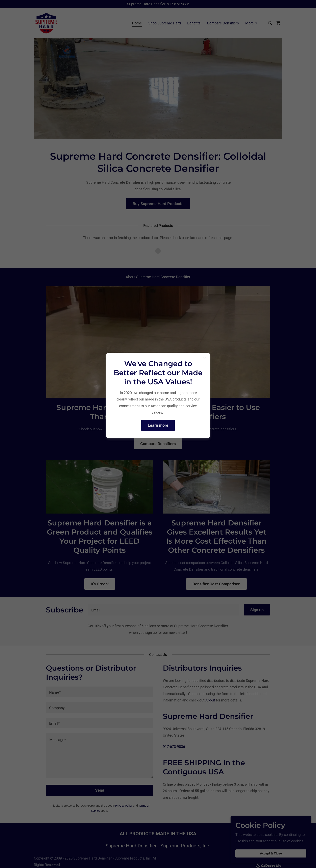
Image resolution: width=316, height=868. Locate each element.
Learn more (158, 425)
